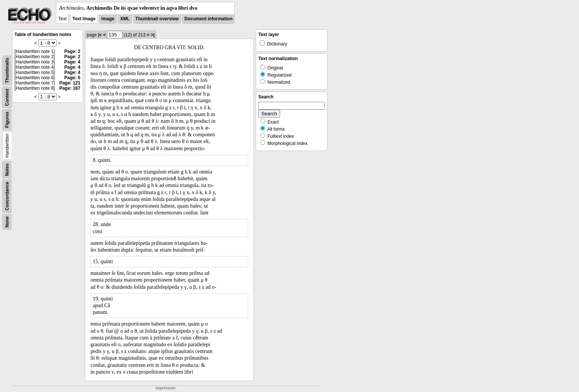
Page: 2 (72, 51)
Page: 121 (70, 83)
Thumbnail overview (157, 19)
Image (108, 19)
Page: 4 (72, 62)
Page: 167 (70, 88)
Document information (208, 19)
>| (152, 35)
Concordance (7, 196)
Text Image (84, 19)
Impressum (165, 388)
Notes (7, 170)
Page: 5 (72, 78)
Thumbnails (7, 70)
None (7, 222)
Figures (7, 120)
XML (125, 19)
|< (100, 35)
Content (7, 97)
